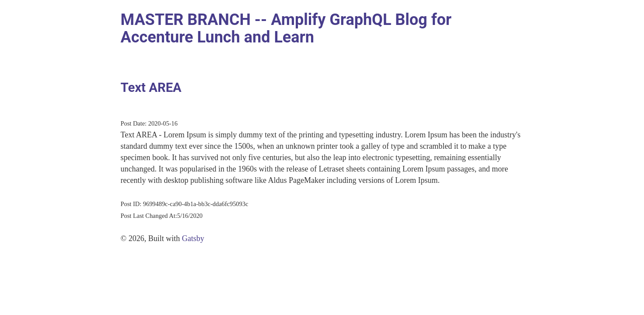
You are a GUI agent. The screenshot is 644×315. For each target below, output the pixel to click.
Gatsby (193, 238)
